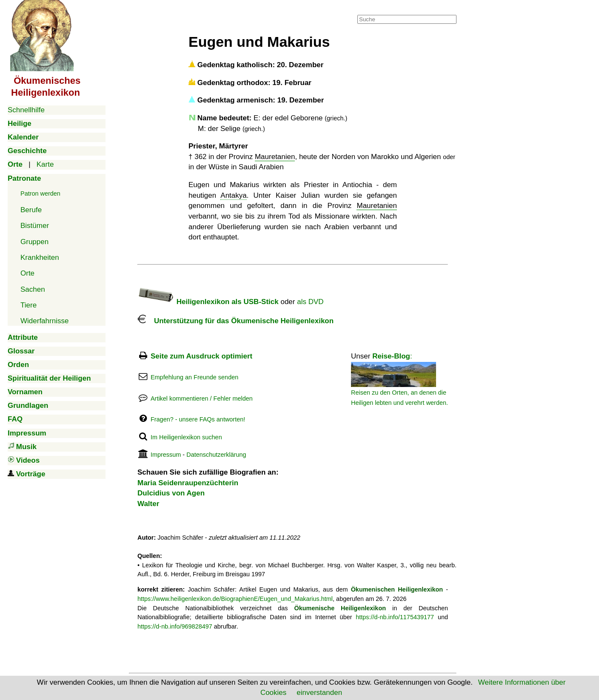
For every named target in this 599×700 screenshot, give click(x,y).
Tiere (29, 305)
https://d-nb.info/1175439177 (395, 617)
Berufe (31, 210)
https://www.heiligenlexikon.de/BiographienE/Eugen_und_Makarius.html (235, 599)
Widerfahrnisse (44, 321)
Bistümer (35, 226)
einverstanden (319, 693)
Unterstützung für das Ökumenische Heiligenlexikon (235, 321)
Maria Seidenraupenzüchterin (188, 483)
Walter (148, 504)
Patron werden (40, 193)
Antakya (233, 195)
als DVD (310, 302)
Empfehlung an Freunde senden (194, 377)
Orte (27, 273)
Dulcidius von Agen (171, 493)
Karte (45, 164)
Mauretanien (275, 157)
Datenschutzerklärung (216, 455)
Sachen (33, 289)
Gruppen (34, 242)
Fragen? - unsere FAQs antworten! (198, 419)
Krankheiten (40, 258)
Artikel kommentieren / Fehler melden (202, 398)
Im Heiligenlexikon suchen (186, 437)
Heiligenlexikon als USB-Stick (208, 302)
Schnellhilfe (26, 110)
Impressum (166, 455)
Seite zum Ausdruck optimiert (201, 356)
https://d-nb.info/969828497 (175, 626)
